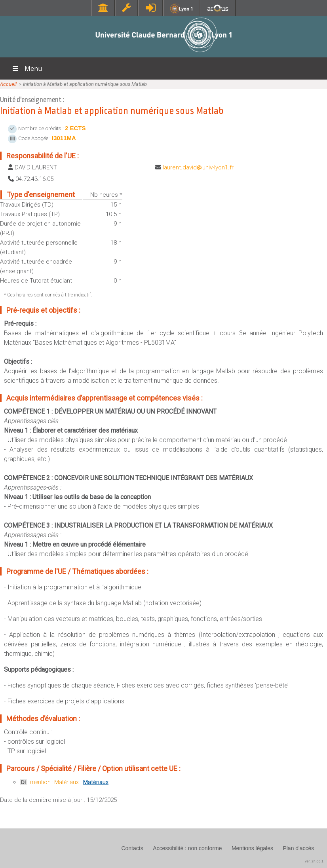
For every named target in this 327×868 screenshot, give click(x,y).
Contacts (132, 848)
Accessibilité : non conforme (187, 848)
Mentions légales (252, 848)
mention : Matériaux (54, 782)
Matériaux (96, 782)
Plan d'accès (298, 848)
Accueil (8, 84)
